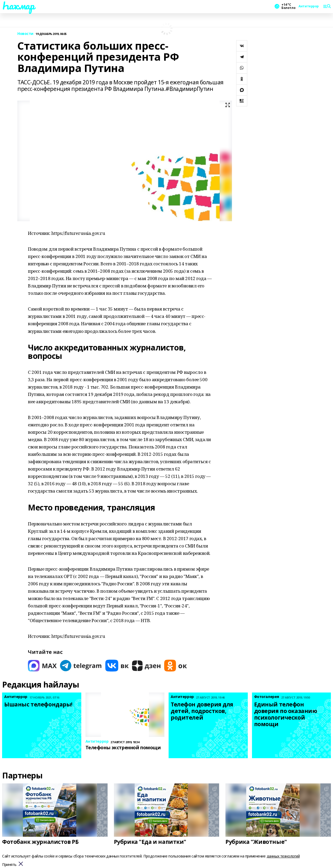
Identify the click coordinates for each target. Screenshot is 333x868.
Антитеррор (309, 6)
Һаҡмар (18, 6)
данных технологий (283, 856)
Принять (9, 865)
